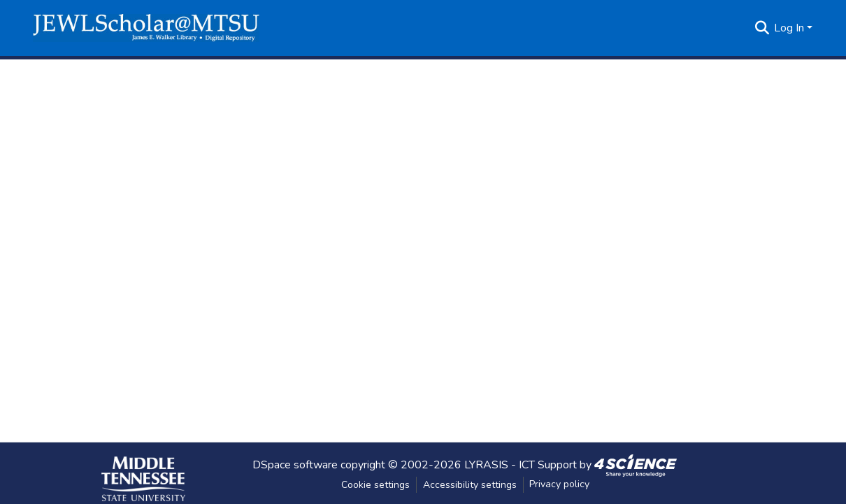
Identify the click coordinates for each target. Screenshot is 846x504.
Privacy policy (559, 484)
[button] (146, 28)
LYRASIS (486, 464)
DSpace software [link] (295, 464)
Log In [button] (790, 28)
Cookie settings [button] (375, 485)
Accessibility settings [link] (470, 485)
